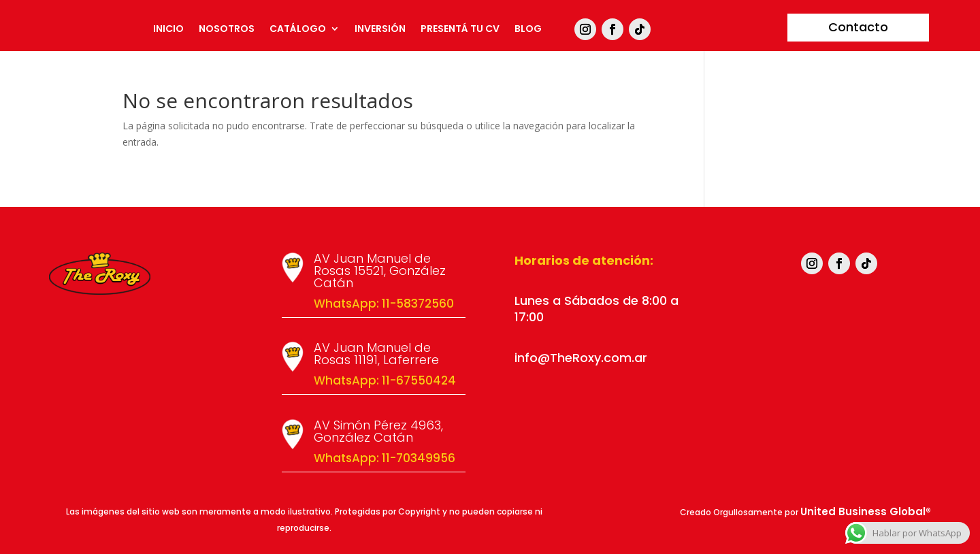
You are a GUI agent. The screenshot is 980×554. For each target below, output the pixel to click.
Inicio (168, 30)
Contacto (858, 27)
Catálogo (298, 30)
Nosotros (227, 30)
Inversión (380, 30)
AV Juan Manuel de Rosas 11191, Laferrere (376, 354)
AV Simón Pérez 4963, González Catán (378, 431)
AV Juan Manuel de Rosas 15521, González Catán (380, 271)
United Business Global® (866, 511)
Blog (528, 30)
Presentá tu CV (460, 30)
